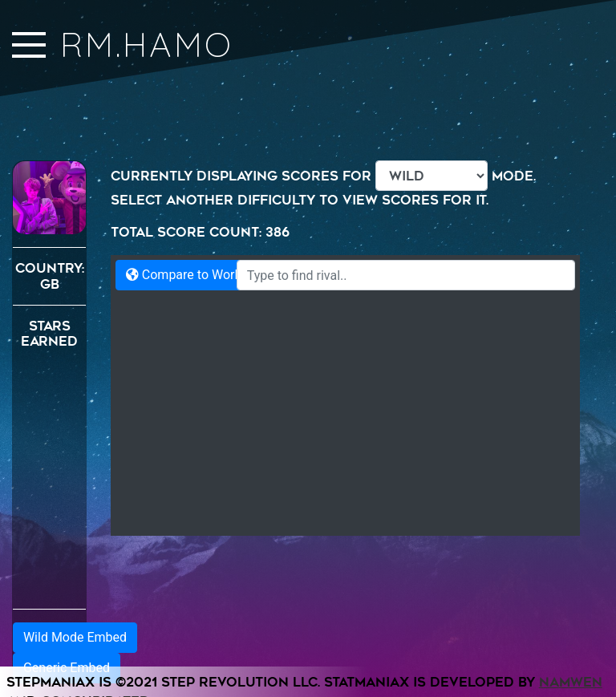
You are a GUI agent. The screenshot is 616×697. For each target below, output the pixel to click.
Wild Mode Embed (75, 637)
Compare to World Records (211, 275)
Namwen (571, 682)
